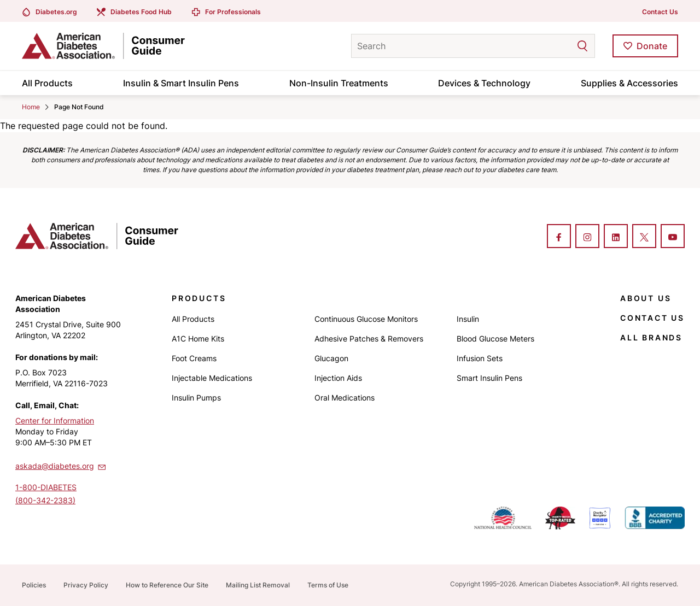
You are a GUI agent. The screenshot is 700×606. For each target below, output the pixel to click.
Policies (34, 585)
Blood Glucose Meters (495, 339)
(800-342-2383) (45, 500)
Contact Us (660, 12)
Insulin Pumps (196, 398)
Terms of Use (328, 585)
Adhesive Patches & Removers (369, 339)
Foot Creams (194, 358)
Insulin (468, 319)
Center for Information (55, 420)
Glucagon (331, 358)
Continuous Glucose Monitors (366, 319)
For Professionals (233, 12)
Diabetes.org (56, 12)
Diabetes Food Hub (141, 12)
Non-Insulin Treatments (339, 83)
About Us (646, 298)
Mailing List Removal (258, 585)
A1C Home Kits (198, 339)
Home (31, 107)
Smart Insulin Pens (489, 378)
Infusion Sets (480, 358)
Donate (652, 46)
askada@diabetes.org (61, 466)
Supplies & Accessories (629, 83)
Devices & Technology (484, 83)
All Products (47, 83)
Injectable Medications (212, 378)
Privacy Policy (86, 585)
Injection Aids (338, 378)
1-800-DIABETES (46, 487)
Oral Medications (345, 398)
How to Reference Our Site (167, 585)
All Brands (651, 337)
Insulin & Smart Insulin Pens (181, 83)
